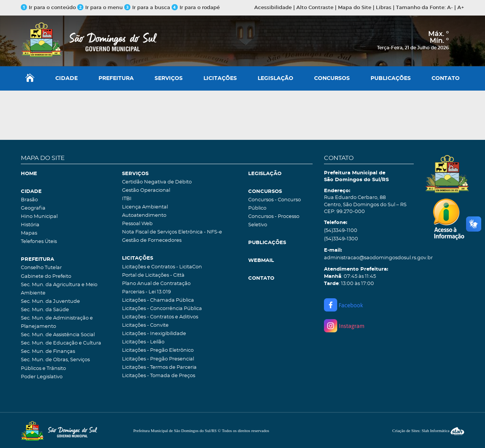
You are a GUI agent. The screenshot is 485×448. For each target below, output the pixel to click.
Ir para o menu (101, 8)
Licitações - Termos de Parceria (159, 367)
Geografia (33, 208)
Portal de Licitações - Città (153, 275)
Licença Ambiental (145, 207)
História (30, 225)
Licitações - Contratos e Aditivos (160, 317)
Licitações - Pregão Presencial (158, 359)
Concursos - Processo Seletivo (274, 221)
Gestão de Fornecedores (152, 240)
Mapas (29, 233)
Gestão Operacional (146, 190)
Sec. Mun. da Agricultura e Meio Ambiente (59, 289)
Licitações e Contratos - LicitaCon (162, 267)
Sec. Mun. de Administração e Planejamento (57, 322)
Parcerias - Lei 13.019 (146, 292)
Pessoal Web (137, 224)
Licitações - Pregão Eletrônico (158, 350)
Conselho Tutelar (41, 268)
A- (450, 8)
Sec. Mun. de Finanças (48, 352)
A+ (461, 8)
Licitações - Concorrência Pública (162, 309)
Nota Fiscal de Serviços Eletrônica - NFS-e (172, 232)
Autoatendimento (144, 215)
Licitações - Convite (145, 325)
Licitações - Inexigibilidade (154, 334)
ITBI (127, 199)
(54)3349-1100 (341, 231)
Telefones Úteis (39, 242)
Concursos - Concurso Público (275, 204)
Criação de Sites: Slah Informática (428, 431)
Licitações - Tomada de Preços (159, 376)
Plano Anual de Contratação (156, 284)
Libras (384, 8)
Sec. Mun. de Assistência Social (58, 335)
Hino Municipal (39, 217)
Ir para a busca (147, 8)
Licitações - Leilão (143, 342)
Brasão (29, 200)
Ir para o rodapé (196, 8)
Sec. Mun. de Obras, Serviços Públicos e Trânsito (55, 364)
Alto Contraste (315, 8)
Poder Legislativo (42, 377)
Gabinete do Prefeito (46, 276)
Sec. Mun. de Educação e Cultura (61, 343)
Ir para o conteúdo (48, 8)
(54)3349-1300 (341, 239)
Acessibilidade (273, 8)
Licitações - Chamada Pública (158, 300)
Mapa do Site (355, 8)
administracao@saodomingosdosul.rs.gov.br (369, 258)
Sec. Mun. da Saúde (45, 310)
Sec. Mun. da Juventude (50, 302)
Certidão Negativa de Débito (157, 182)
